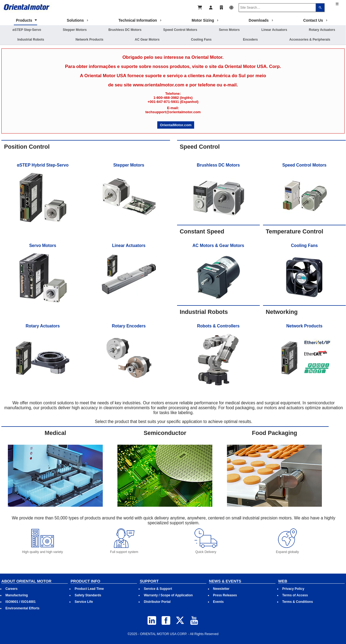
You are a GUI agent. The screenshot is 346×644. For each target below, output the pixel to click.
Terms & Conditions (298, 602)
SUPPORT (149, 581)
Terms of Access (295, 595)
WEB (283, 581)
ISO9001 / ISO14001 (20, 602)
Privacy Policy (293, 589)
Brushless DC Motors (125, 30)
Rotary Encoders (129, 326)
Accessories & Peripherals (310, 40)
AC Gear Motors (147, 40)
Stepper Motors (75, 30)
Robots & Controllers (218, 326)
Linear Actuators (274, 30)
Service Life (84, 602)
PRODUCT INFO (85, 581)
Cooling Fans (201, 40)
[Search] (320, 8)
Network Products (89, 40)
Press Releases (225, 595)
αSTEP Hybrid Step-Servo (43, 165)
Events (218, 602)
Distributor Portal (157, 602)
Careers (12, 589)
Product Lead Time (89, 589)
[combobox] (277, 8)
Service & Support (158, 589)
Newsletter (221, 589)
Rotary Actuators (322, 30)
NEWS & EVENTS (225, 581)
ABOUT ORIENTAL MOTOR (26, 581)
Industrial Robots (31, 40)
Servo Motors (229, 30)
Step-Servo (27, 30)
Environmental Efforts (22, 608)
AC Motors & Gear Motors (218, 245)
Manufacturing (17, 595)
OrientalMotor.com (176, 125)
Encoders (250, 40)
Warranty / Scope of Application (168, 595)
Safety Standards (88, 595)
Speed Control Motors (180, 30)
